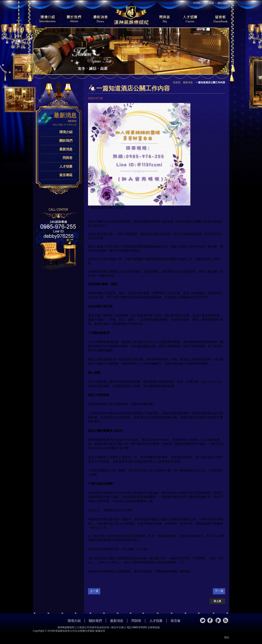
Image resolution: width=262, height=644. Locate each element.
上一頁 (94, 591)
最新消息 (100, 19)
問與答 (162, 19)
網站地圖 (222, 3)
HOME (197, 3)
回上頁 (217, 601)
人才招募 (189, 19)
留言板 (217, 19)
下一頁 (219, 591)
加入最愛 (209, 3)
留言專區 (66, 175)
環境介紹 (45, 19)
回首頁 (177, 82)
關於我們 (73, 19)
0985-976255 (140, 627)
